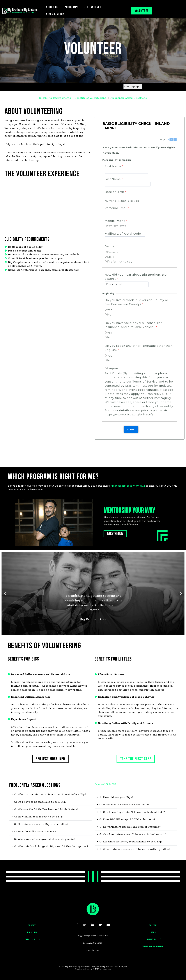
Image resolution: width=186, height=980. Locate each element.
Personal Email (116, 208)
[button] (5, 593)
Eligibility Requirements (55, 98)
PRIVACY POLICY (153, 944)
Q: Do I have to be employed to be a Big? (41, 802)
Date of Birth (114, 192)
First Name (113, 166)
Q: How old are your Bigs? (117, 797)
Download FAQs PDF (105, 784)
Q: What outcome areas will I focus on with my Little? (135, 849)
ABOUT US (52, 7)
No (109, 314)
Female (113, 252)
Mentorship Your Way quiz (129, 485)
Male (111, 257)
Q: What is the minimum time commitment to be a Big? (51, 795)
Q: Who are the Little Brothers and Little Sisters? (47, 810)
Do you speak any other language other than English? (139, 348)
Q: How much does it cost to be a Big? (39, 817)
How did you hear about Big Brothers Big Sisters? (136, 277)
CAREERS (153, 930)
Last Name (113, 179)
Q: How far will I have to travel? (36, 832)
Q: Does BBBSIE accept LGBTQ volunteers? (128, 820)
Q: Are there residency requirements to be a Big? (132, 842)
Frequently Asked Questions (129, 98)
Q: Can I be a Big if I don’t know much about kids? (133, 812)
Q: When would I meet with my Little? (125, 805)
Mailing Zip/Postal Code (123, 234)
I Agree (113, 368)
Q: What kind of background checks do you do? (45, 839)
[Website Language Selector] (133, 87)
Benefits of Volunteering (91, 98)
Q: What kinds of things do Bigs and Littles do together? (51, 847)
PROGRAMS (71, 7)
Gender (110, 246)
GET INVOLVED (93, 7)
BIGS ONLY (32, 937)
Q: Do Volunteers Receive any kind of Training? (131, 827)
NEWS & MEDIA (55, 14)
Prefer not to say (120, 261)
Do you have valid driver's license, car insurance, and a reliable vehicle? (133, 325)
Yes (110, 310)
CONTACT (32, 930)
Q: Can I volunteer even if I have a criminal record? (133, 835)
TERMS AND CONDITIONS (153, 951)
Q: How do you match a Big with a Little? (42, 824)
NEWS (153, 937)
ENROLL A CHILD (32, 944)
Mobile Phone (115, 221)
